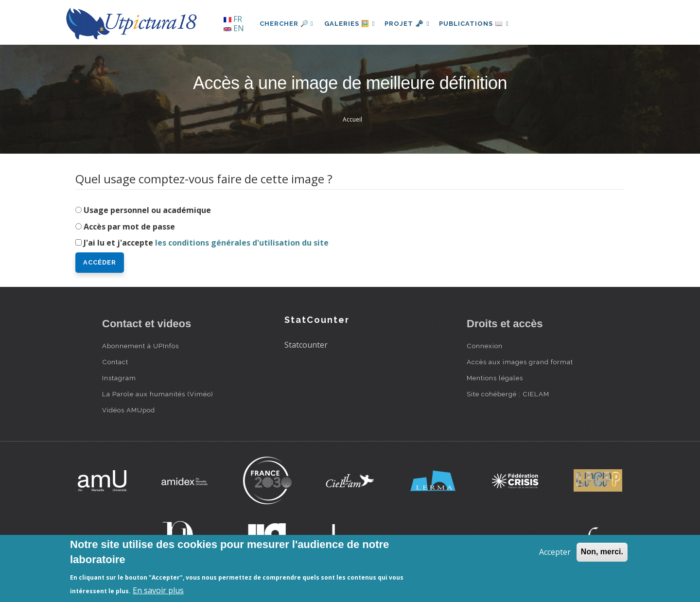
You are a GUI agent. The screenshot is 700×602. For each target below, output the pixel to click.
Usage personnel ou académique (147, 210)
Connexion (485, 346)
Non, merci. (602, 552)
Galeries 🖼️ (351, 24)
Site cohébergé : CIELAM (508, 394)
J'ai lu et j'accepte (206, 243)
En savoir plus (158, 590)
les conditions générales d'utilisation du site (242, 243)
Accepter (555, 552)
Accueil (352, 119)
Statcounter (306, 345)
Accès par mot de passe (129, 227)
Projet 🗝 (411, 24)
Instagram (119, 378)
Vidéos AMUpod (129, 410)
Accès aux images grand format (520, 362)
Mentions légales (495, 378)
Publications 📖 (479, 24)
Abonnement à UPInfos (140, 346)
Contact (115, 362)
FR (233, 19)
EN (234, 28)
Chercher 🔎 (287, 24)
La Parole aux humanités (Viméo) (158, 394)
